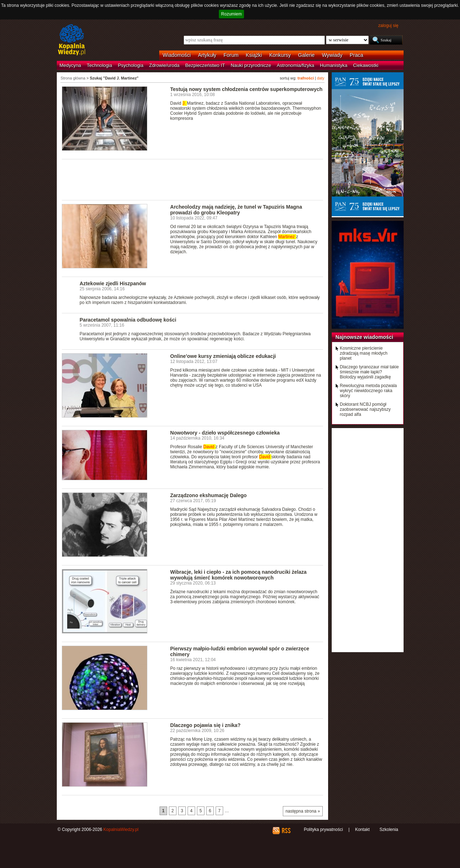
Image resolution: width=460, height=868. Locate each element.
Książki (254, 55)
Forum (231, 55)
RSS (286, 831)
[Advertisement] (193, 179)
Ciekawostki (366, 65)
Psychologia (131, 65)
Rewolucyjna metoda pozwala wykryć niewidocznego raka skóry (369, 391)
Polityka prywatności (323, 830)
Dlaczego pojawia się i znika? (206, 725)
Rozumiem (231, 14)
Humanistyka (333, 65)
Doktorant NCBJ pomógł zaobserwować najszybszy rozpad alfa (365, 409)
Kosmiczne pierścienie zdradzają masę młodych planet (364, 353)
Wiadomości (177, 55)
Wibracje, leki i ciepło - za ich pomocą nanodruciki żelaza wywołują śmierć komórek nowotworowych (239, 575)
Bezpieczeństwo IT (205, 65)
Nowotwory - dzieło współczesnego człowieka (225, 433)
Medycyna (70, 65)
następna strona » (303, 811)
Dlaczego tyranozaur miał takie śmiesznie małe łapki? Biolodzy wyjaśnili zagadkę (369, 372)
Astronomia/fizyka (295, 65)
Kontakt (362, 830)
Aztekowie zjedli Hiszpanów (113, 283)
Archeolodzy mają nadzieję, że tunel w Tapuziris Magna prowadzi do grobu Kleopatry (236, 210)
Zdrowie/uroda (164, 65)
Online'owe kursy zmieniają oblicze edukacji (223, 356)
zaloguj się (388, 26)
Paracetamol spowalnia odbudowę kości (128, 320)
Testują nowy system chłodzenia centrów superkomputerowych (247, 89)
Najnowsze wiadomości (365, 337)
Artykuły (207, 55)
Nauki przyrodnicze (251, 65)
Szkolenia (389, 830)
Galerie (306, 55)
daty (321, 78)
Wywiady (332, 55)
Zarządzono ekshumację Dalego (209, 495)
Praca (356, 55)
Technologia (100, 65)
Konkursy (280, 55)
